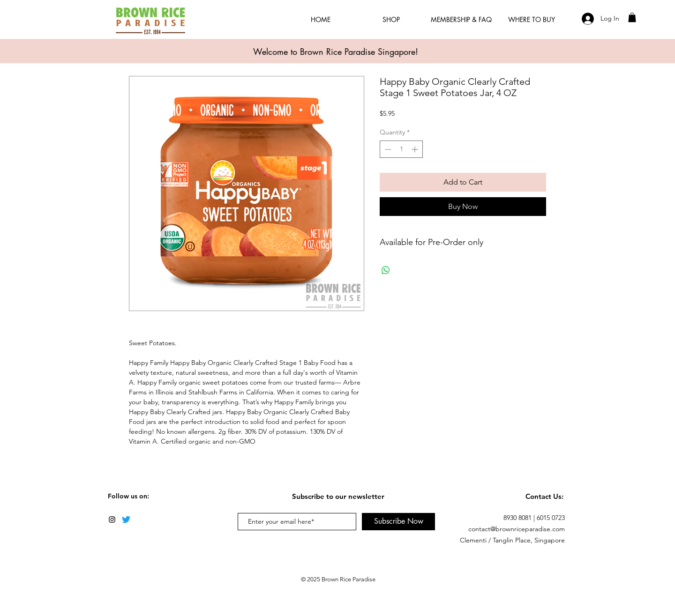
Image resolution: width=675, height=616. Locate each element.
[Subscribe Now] (398, 522)
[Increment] (416, 149)
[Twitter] (126, 520)
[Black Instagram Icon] (112, 520)
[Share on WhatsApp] (386, 270)
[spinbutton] (401, 149)
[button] (632, 17)
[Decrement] (387, 149)
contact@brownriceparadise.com (517, 529)
